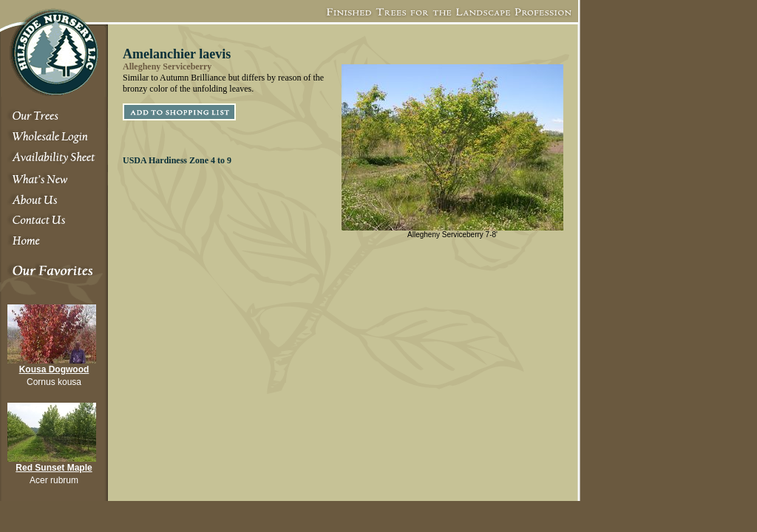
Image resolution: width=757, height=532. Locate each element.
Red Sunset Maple (54, 468)
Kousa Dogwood (54, 369)
